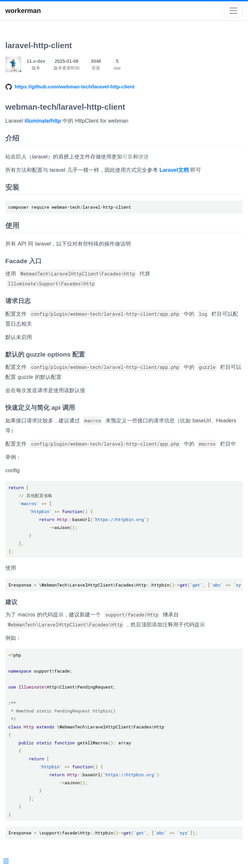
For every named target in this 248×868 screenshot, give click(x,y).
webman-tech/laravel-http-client (65, 107)
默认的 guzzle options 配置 (45, 354)
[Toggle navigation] (233, 11)
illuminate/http (43, 121)
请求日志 (18, 301)
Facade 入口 (23, 261)
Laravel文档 (174, 170)
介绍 (12, 138)
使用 (12, 225)
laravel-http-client (39, 45)
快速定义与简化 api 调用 (40, 408)
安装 (12, 187)
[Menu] (6, 862)
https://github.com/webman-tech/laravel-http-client (75, 87)
